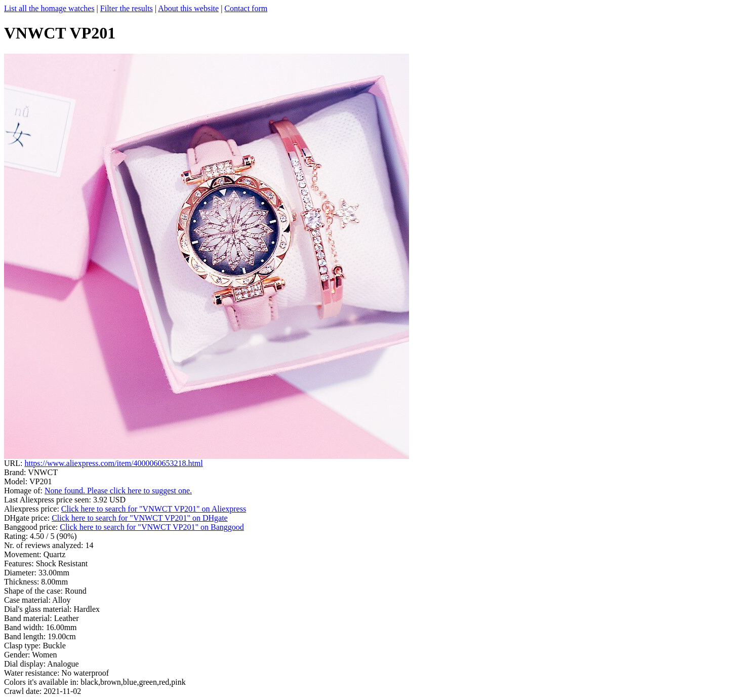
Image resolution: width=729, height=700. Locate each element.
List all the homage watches (49, 8)
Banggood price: (32, 527)
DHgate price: (28, 518)
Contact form (246, 8)
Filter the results (127, 8)
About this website (188, 8)
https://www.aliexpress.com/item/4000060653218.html (113, 463)
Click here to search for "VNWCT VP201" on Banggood (152, 527)
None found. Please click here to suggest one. (118, 491)
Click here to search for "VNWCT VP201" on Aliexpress (154, 509)
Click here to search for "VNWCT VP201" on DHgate (140, 518)
